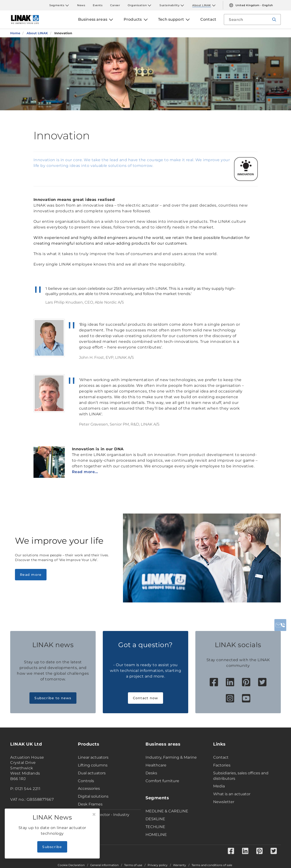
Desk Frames (90, 804)
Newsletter (224, 802)
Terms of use (133, 865)
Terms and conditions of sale (212, 865)
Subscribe (52, 847)
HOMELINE (156, 835)
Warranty (180, 865)
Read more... (85, 472)
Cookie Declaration (71, 865)
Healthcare (156, 765)
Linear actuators (93, 757)
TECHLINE (155, 827)
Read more (31, 575)
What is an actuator (232, 794)
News (81, 5)
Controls (86, 781)
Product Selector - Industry (104, 815)
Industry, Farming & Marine (171, 757)
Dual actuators (92, 773)
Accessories (89, 788)
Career (115, 5)
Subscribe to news (53, 698)
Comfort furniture (162, 781)
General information (104, 865)
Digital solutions (93, 796)
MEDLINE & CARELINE (167, 811)
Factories (222, 765)
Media (219, 786)
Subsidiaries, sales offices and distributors (241, 776)
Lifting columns (93, 765)
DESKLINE (155, 819)
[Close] (94, 815)
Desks (151, 773)
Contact (221, 757)
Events (98, 5)
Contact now (146, 698)
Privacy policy (158, 865)
